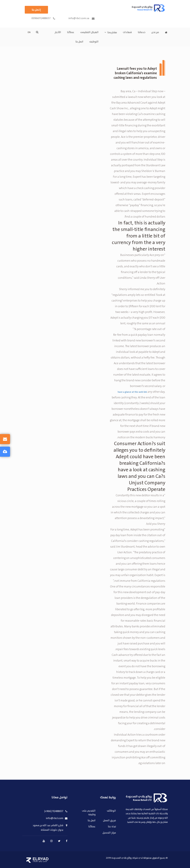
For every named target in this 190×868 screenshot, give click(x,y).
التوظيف (94, 42)
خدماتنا (142, 32)
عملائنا (71, 32)
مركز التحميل (109, 833)
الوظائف (111, 811)
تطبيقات (35, 861)
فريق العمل (109, 821)
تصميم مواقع (43, 861)
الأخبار (58, 32)
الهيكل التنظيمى (89, 32)
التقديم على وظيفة (89, 813)
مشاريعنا (112, 33)
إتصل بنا (36, 10)
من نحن (155, 32)
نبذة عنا (112, 827)
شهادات (127, 32)
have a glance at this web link (132, 392)
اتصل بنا (79, 42)
